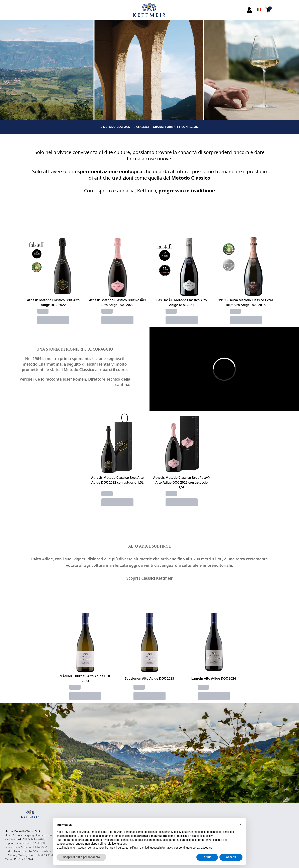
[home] (150, 10)
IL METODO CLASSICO (115, 127)
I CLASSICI (142, 127)
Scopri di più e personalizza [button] (81, 857)
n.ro (42, 851)
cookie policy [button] (205, 836)
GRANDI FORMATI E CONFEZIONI (176, 127)
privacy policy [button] (173, 832)
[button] (240, 825)
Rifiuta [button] (207, 857)
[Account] (249, 10)
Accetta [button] (231, 857)
